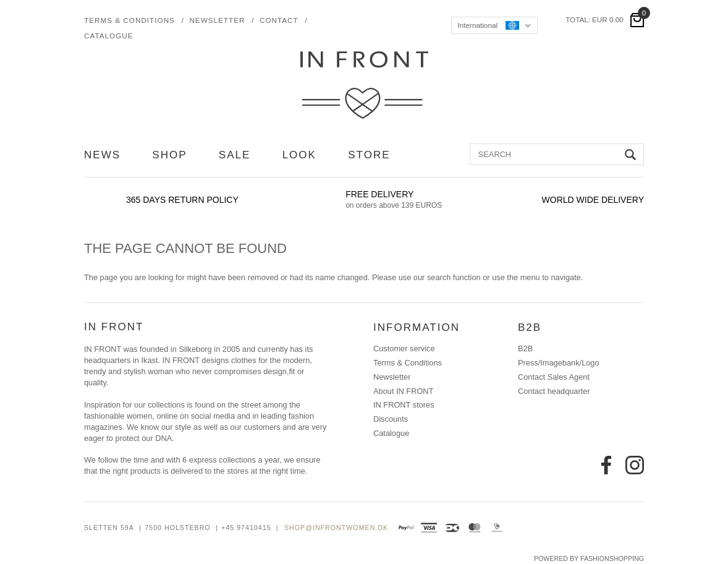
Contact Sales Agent (554, 377)
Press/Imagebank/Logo (559, 363)
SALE (235, 155)
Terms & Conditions (129, 20)
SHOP (169, 155)
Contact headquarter (554, 391)
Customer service (404, 349)
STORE (369, 155)
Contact (279, 20)
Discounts (391, 419)
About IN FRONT (403, 391)
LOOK (299, 155)
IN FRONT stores (404, 405)
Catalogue (109, 36)
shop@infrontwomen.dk (336, 528)
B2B (525, 349)
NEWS (102, 155)
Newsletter (217, 20)
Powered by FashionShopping (589, 558)
